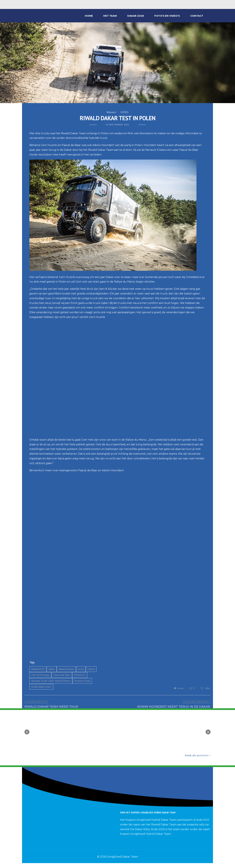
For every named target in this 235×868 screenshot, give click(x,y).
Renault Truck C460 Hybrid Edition (51, 681)
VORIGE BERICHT (37, 702)
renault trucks (82, 681)
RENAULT (80, 675)
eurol (81, 669)
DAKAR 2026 (136, 16)
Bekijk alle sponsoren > (198, 755)
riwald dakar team (41, 687)
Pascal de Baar (62, 675)
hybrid (91, 669)
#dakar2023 (38, 669)
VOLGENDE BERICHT (196, 702)
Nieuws (111, 112)
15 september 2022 (117, 125)
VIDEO (124, 112)
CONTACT (197, 16)
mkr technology (40, 675)
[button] (27, 732)
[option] (51, 730)
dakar (52, 669)
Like (205, 688)
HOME (89, 16)
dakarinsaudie (66, 669)
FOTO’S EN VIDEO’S (167, 16)
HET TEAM (110, 16)
